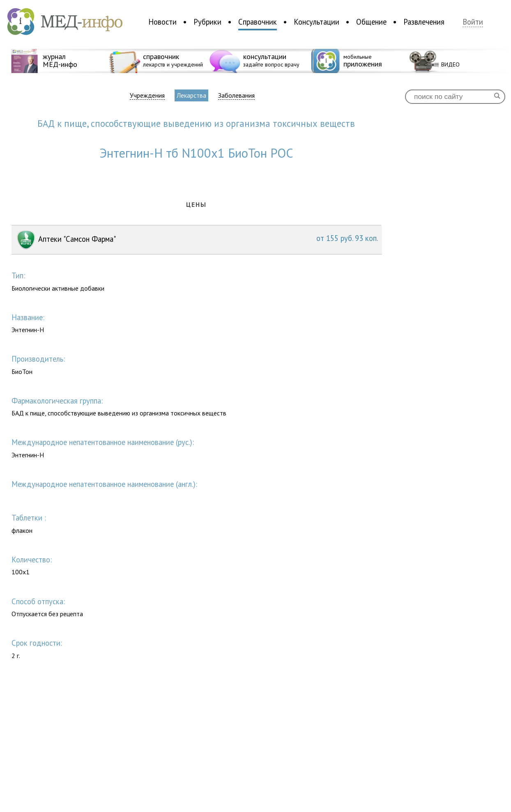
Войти (473, 22)
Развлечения (424, 22)
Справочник (258, 22)
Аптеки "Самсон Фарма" (197, 240)
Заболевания (236, 95)
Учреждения (147, 95)
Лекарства (191, 95)
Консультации (316, 22)
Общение (371, 22)
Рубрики (207, 22)
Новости (162, 22)
